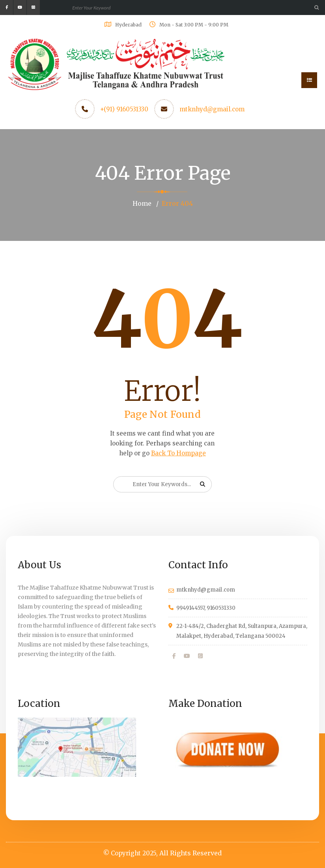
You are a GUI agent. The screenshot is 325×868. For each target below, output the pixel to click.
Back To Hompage (178, 453)
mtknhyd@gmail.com (212, 109)
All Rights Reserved (191, 853)
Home (142, 203)
